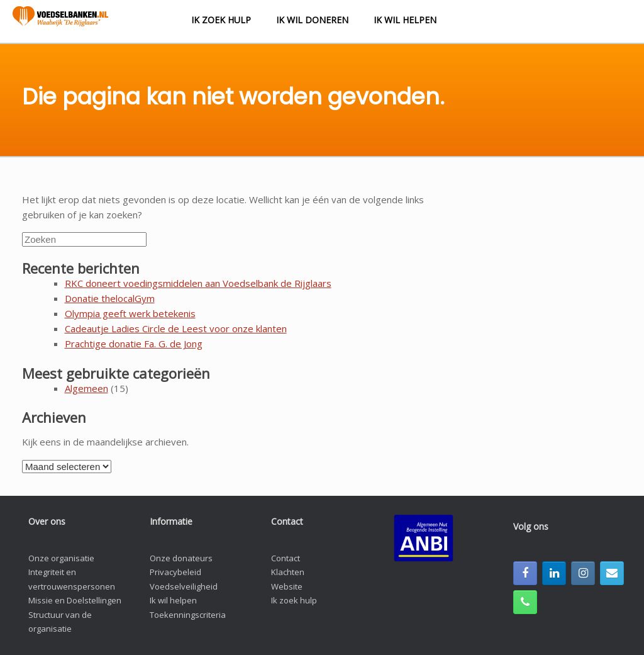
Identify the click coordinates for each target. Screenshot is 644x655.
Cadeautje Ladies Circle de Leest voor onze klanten (176, 328)
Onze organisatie (61, 558)
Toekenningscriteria (188, 615)
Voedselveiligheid (184, 586)
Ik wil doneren (312, 20)
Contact (286, 558)
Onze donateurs (181, 558)
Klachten (288, 572)
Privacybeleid (175, 572)
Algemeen (86, 388)
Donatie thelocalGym (110, 298)
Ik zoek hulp (221, 20)
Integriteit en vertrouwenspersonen (72, 579)
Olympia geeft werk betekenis (130, 313)
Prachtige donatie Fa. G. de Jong (134, 344)
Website (287, 586)
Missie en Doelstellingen (75, 600)
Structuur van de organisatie (60, 622)
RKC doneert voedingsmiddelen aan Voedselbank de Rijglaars (198, 283)
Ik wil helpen (405, 20)
